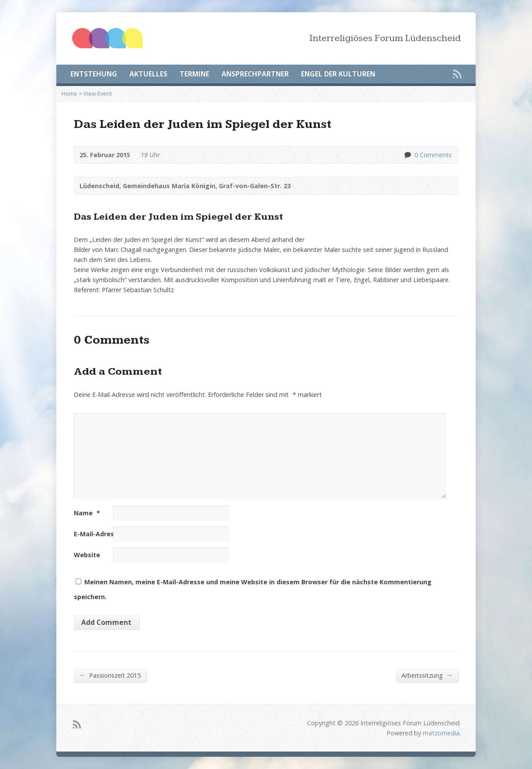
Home (69, 93)
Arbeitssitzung (427, 675)
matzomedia (441, 733)
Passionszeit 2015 (110, 675)
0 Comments (407, 155)
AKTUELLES (148, 74)
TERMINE (194, 74)
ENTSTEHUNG (94, 74)
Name (87, 513)
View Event (98, 93)
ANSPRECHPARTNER (255, 74)
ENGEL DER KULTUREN (338, 74)
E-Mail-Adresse (101, 534)
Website (87, 555)
